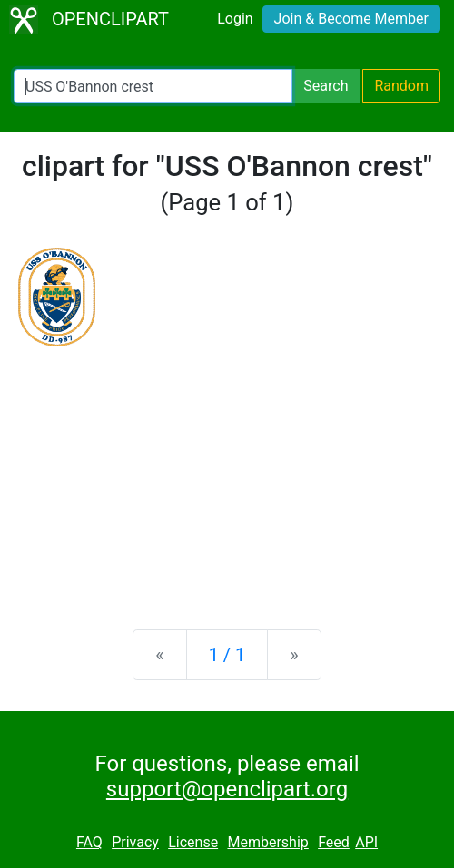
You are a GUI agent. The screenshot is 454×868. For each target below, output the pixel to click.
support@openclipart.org (227, 789)
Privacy (135, 842)
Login (235, 19)
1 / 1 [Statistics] (227, 655)
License (193, 842)
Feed (334, 842)
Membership (267, 842)
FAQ (89, 842)
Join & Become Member (351, 19)
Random (401, 86)
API (366, 842)
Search (326, 86)
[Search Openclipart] (153, 86)
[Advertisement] (227, 473)
